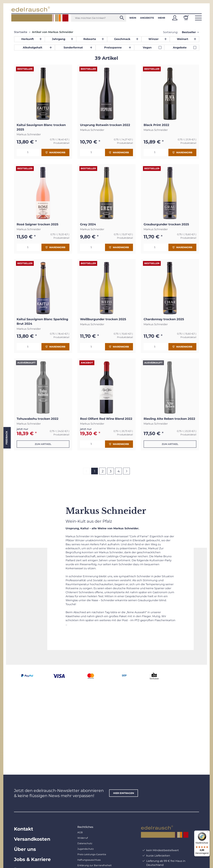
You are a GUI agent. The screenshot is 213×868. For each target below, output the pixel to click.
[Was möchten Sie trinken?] (99, 18)
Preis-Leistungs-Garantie (92, 854)
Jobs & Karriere (32, 859)
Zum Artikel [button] (43, 444)
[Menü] (208, 833)
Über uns (25, 849)
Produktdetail (61, 143)
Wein (133, 18)
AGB (80, 832)
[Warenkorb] (186, 18)
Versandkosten (32, 839)
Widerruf (83, 838)
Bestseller (189, 32)
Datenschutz (85, 843)
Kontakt (24, 829)
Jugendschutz (86, 849)
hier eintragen (124, 793)
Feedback (6, 438)
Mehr (161, 18)
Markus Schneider (29, 134)
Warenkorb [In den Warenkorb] (55, 152)
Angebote (147, 18)
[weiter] (126, 471)
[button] (175, 18)
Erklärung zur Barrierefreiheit (95, 865)
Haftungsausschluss (89, 860)
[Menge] (29, 152)
